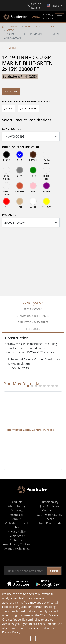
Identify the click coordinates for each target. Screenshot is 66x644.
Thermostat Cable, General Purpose (30, 430)
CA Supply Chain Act (17, 549)
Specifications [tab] (33, 309)
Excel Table (28, 108)
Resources (16, 515)
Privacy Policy (11, 632)
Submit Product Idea (50, 523)
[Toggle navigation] (59, 17)
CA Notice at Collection (17, 538)
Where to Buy (17, 506)
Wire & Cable (33, 26)
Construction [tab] (33, 303)
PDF (9, 108)
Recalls (49, 519)
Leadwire (51, 26)
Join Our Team (50, 506)
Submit (54, 571)
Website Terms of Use (17, 525)
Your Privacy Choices (16, 544)
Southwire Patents (50, 515)
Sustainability (50, 502)
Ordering (17, 510)
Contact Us (11, 91)
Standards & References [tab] (33, 316)
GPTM (11, 30)
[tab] (28, 386)
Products (15, 26)
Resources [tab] (33, 329)
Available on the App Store (18, 583)
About (17, 519)
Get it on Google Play (48, 583)
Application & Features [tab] (33, 322)
